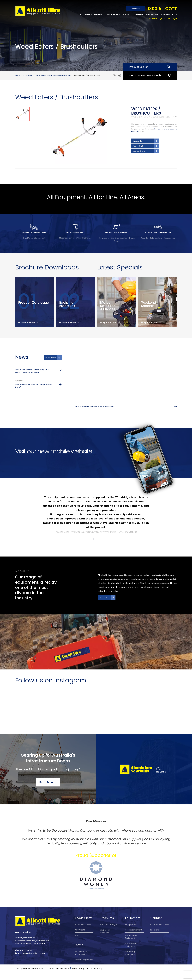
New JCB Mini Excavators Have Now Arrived (94, 406)
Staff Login (172, 18)
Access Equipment (134, 930)
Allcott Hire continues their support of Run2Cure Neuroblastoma (32, 371)
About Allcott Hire (83, 924)
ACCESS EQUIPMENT (75, 232)
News (126, 15)
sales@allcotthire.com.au (33, 953)
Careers (138, 15)
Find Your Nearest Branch (145, 75)
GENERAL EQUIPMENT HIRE (34, 232)
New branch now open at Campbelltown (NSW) (34, 386)
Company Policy (95, 976)
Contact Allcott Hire (159, 924)
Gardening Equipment (130, 953)
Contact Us (169, 15)
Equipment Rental (92, 15)
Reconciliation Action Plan (81, 953)
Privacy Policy (78, 976)
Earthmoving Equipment (131, 945)
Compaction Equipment (131, 937)
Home (18, 75)
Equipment (27, 75)
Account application (84, 960)
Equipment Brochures (105, 931)
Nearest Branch (139, 151)
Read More (47, 782)
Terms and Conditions (59, 976)
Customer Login (155, 18)
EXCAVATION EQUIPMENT (117, 232)
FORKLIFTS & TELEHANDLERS (158, 232)
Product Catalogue (109, 924)
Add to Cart (138, 146)
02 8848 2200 (28, 950)
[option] (78, 135)
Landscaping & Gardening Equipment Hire (53, 75)
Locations (113, 15)
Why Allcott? (104, 597)
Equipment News (50, 358)
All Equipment (131, 924)
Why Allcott (80, 930)
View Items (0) (138, 9)
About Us (152, 15)
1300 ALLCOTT (162, 9)
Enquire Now (138, 141)
